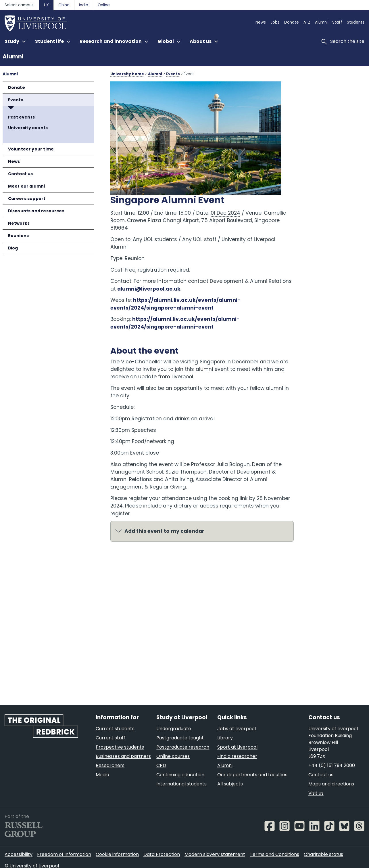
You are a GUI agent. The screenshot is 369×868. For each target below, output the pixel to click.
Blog (13, 248)
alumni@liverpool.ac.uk (173, 285)
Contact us (21, 174)
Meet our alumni (27, 186)
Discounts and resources (36, 211)
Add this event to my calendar (164, 527)
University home (127, 74)
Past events (21, 117)
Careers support (27, 199)
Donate (17, 87)
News (14, 161)
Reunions (18, 236)
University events (28, 128)
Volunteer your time (31, 149)
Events (16, 100)
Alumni (13, 57)
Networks (19, 223)
